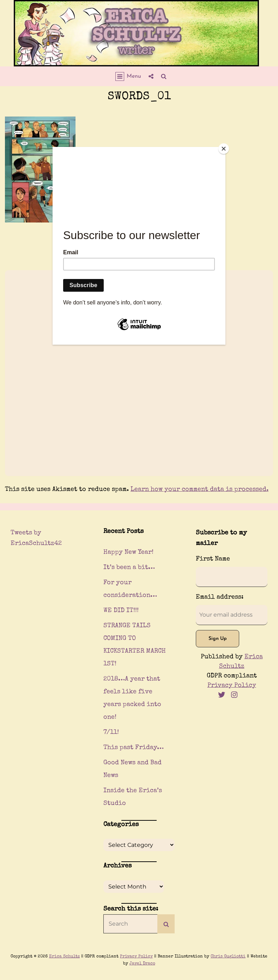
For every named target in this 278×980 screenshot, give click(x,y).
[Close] (224, 149)
